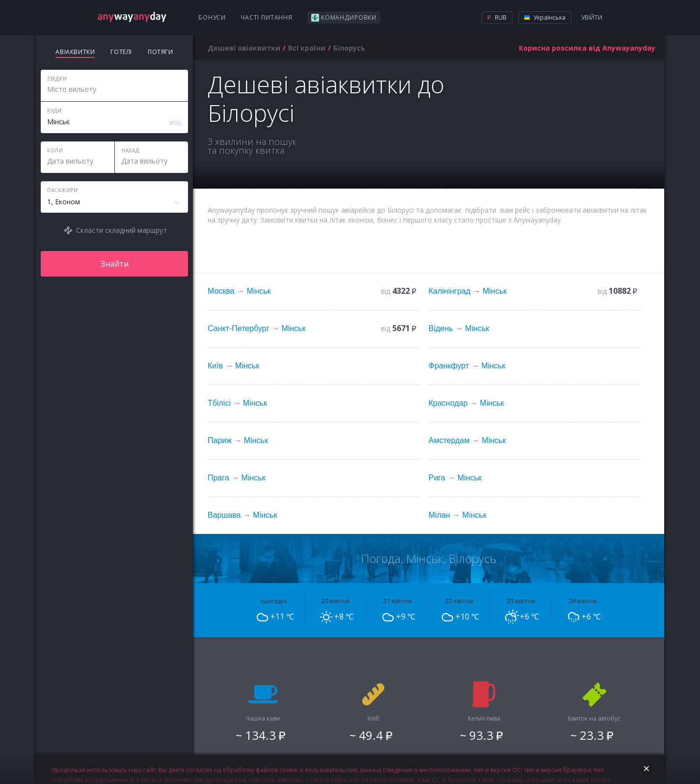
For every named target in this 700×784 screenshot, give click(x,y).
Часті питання (267, 17)
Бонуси (212, 17)
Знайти (115, 264)
